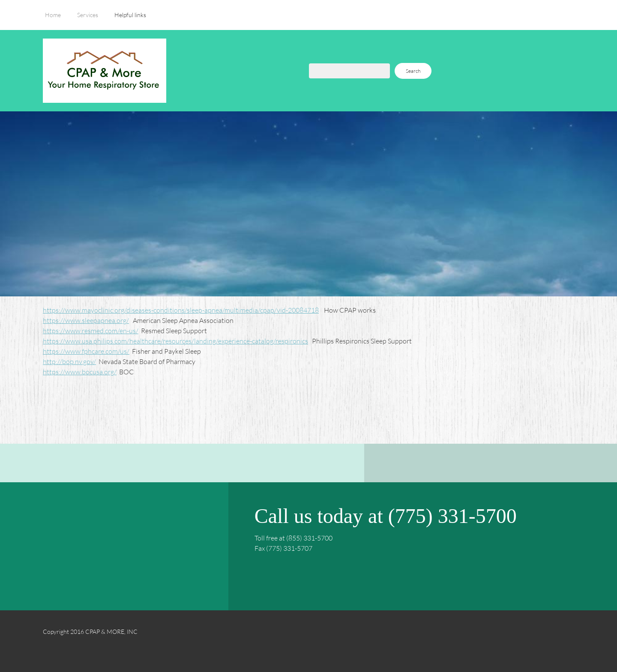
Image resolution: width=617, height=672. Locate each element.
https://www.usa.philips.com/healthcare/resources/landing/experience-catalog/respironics (175, 341)
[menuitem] (53, 19)
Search (413, 71)
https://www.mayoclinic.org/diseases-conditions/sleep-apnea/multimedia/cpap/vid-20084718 (181, 310)
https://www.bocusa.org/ (80, 372)
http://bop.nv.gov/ (69, 361)
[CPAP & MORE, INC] (105, 71)
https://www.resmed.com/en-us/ (91, 330)
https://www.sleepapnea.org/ (86, 320)
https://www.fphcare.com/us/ (86, 351)
